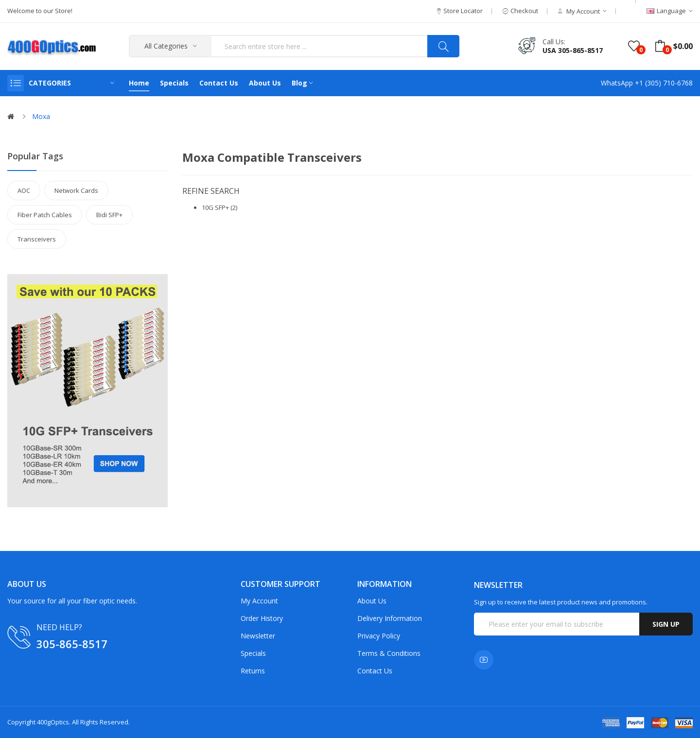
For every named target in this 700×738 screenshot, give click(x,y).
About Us (372, 601)
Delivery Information (390, 618)
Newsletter (258, 636)
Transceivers (37, 239)
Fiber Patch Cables (45, 215)
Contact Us (375, 671)
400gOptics (53, 722)
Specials (253, 653)
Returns (253, 671)
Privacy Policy (379, 636)
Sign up (666, 624)
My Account (259, 601)
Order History (262, 618)
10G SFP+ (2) (219, 207)
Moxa (41, 116)
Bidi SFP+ (109, 215)
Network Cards (76, 190)
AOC (24, 190)
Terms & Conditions (389, 653)
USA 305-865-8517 (573, 50)
